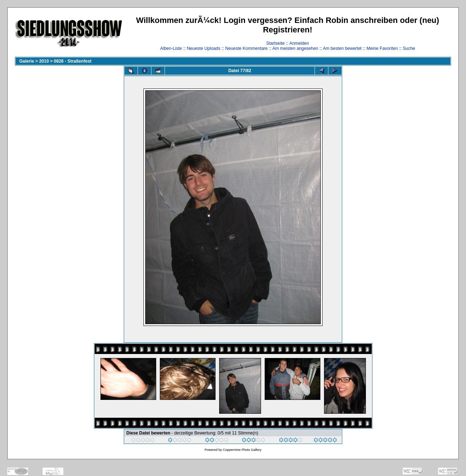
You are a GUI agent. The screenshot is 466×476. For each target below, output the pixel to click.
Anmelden (299, 43)
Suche (409, 48)
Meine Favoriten (382, 48)
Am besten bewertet (342, 48)
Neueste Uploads (204, 48)
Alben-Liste (171, 48)
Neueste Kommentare (247, 48)
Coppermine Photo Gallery (242, 450)
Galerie (27, 61)
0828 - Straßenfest (73, 61)
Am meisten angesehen (295, 48)
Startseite (275, 43)
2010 (44, 61)
